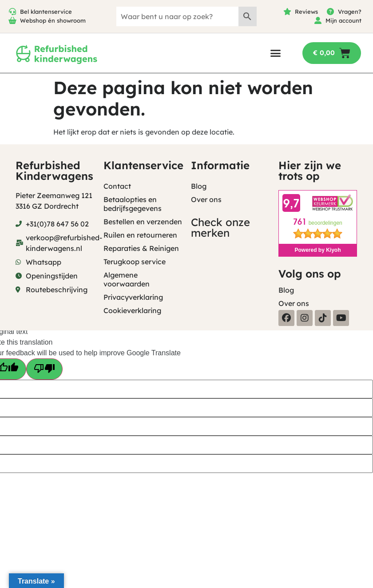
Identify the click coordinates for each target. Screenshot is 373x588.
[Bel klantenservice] (12, 12)
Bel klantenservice (46, 12)
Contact (117, 186)
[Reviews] (287, 12)
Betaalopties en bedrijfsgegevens (133, 204)
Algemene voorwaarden (127, 279)
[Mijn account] (318, 20)
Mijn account (343, 20)
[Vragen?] (330, 12)
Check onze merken (220, 227)
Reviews (306, 12)
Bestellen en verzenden (143, 222)
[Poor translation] (44, 369)
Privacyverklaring (133, 297)
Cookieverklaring (132, 310)
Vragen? (350, 12)
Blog (199, 186)
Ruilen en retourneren (140, 235)
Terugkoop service (135, 262)
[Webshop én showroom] (12, 20)
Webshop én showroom (53, 20)
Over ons (206, 199)
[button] (276, 53)
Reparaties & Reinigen (141, 248)
